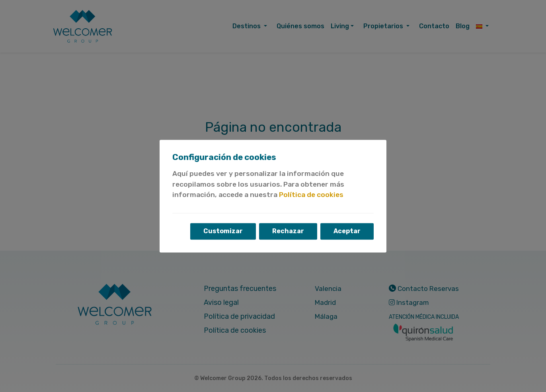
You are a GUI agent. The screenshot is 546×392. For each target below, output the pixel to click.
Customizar (223, 231)
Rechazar (288, 231)
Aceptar (347, 231)
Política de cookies (311, 195)
